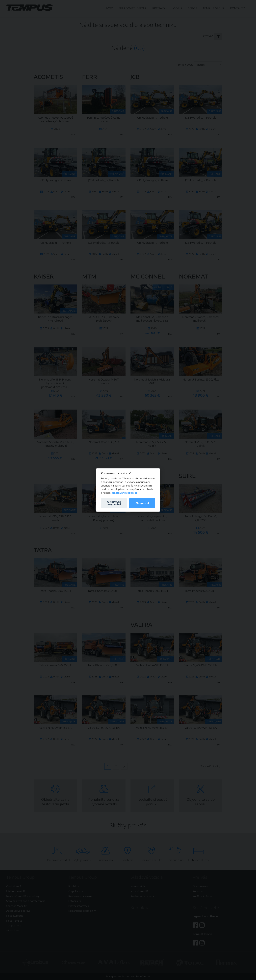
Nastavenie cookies (125, 493)
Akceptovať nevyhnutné (114, 503)
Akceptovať (142, 503)
